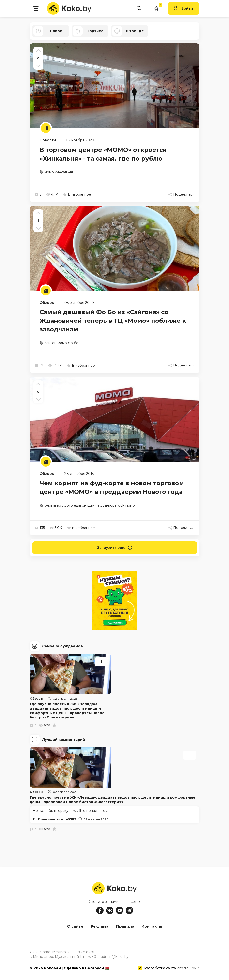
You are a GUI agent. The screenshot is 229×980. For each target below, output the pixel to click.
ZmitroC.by (186, 967)
